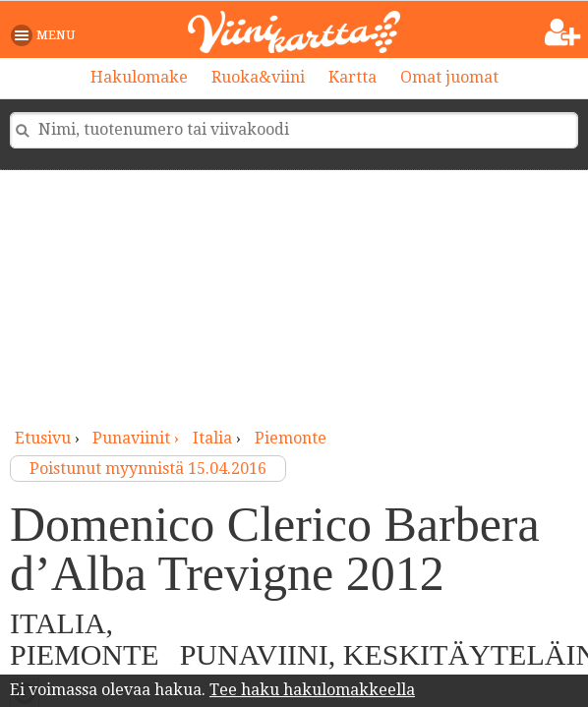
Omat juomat (449, 77)
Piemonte (291, 438)
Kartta (353, 77)
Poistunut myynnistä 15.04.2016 (148, 469)
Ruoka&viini (258, 77)
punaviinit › (138, 438)
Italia (212, 438)
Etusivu (43, 438)
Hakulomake (139, 77)
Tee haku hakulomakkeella (312, 690)
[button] (47, 35)
